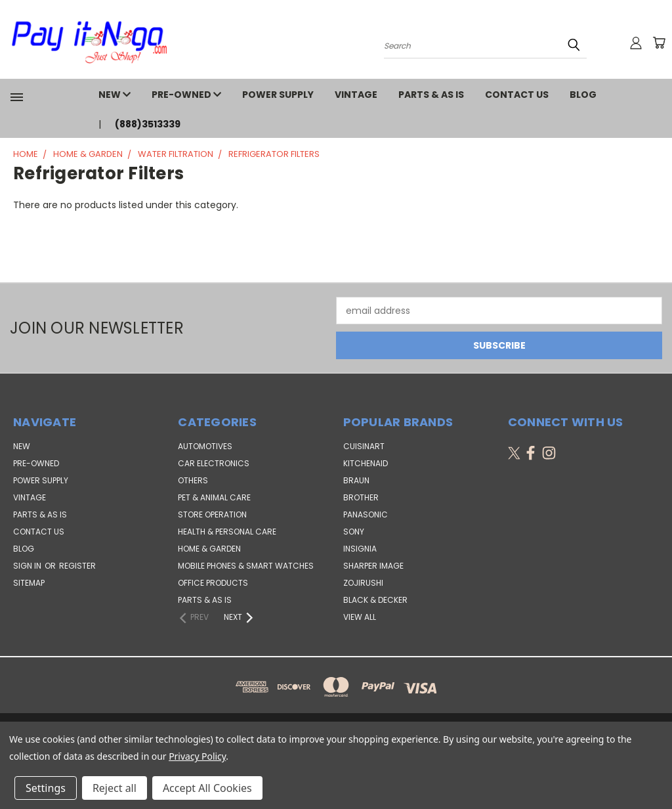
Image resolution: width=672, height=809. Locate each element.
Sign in (28, 566)
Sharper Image (373, 566)
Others (193, 480)
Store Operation (212, 514)
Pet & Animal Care (214, 497)
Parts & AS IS (205, 600)
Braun (356, 480)
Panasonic (366, 514)
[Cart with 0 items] (659, 43)
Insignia (360, 549)
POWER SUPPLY (278, 95)
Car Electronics (214, 463)
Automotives (205, 446)
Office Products (213, 583)
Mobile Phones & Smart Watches (246, 566)
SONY (354, 532)
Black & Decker (375, 600)
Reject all (115, 788)
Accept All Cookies (207, 788)
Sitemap (29, 583)
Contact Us (517, 95)
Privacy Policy (197, 756)
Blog (583, 95)
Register (77, 566)
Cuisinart (364, 446)
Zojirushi (363, 583)
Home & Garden (209, 549)
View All (360, 617)
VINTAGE (356, 95)
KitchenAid (366, 463)
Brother (361, 497)
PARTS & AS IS (431, 95)
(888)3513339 (148, 124)
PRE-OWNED (186, 95)
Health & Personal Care (227, 532)
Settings (46, 788)
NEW (115, 95)
